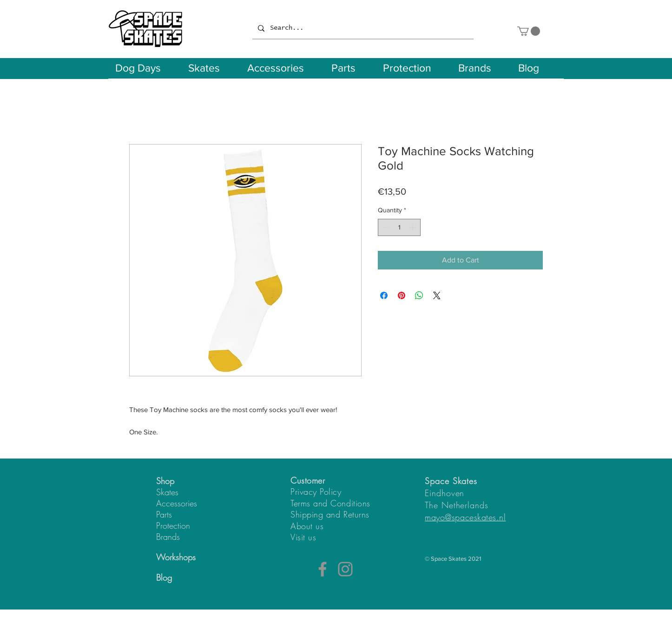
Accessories (177, 503)
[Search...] (362, 28)
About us (307, 526)
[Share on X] (437, 295)
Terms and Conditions (330, 503)
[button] (529, 31)
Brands (168, 537)
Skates (167, 492)
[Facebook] (323, 569)
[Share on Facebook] (384, 295)
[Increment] (413, 227)
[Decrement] (385, 227)
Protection (173, 525)
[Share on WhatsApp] (419, 295)
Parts (164, 514)
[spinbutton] (399, 227)
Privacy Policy (316, 492)
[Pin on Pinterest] (402, 295)
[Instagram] (345, 569)
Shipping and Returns (330, 514)
